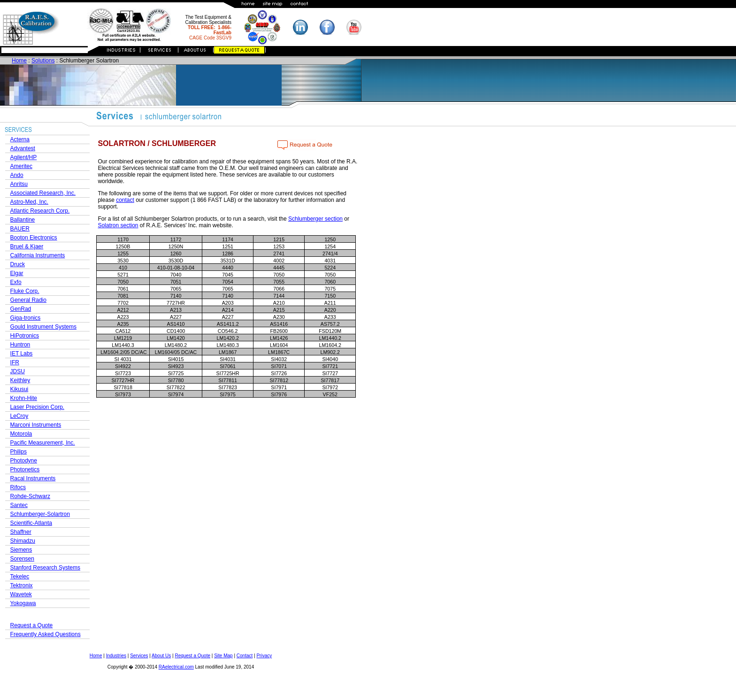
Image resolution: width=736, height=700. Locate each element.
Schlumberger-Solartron (40, 514)
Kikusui (19, 389)
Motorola (21, 434)
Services (139, 656)
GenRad (21, 309)
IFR (15, 362)
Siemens (21, 550)
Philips (19, 452)
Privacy (264, 656)
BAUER (20, 229)
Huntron (20, 345)
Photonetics (25, 469)
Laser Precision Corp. (37, 407)
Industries (116, 656)
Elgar (17, 273)
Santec (19, 505)
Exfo (16, 282)
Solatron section (118, 225)
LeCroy (19, 416)
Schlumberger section (315, 219)
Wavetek (21, 594)
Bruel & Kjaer (27, 246)
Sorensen (22, 559)
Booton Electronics (34, 238)
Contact (245, 656)
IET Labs (22, 354)
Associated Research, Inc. (43, 193)
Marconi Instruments (36, 425)
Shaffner (21, 532)
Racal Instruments (33, 478)
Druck (18, 264)
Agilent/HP (24, 157)
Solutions (43, 61)
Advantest (23, 148)
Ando (17, 175)
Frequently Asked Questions (46, 634)
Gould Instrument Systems (43, 327)
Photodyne (24, 461)
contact (125, 200)
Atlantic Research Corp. (40, 211)
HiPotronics (25, 336)
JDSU (18, 371)
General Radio (28, 300)
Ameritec (21, 166)
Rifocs (18, 487)
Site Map (223, 656)
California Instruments (38, 255)
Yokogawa (23, 603)
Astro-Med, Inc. (29, 202)
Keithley (20, 380)
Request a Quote (32, 625)
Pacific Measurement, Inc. (43, 443)
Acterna (20, 139)
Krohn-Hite (24, 398)
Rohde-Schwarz (30, 496)
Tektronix (22, 585)
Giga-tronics (26, 318)
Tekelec (20, 577)
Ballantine (23, 220)
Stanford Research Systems (45, 568)
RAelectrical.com (176, 667)
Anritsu (19, 184)
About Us (161, 656)
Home (19, 61)
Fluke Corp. (25, 291)
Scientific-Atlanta (31, 523)
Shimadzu (23, 541)
